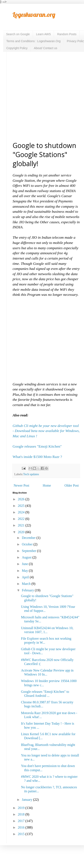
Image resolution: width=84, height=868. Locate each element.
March (27, 584)
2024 (22, 512)
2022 (22, 519)
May (25, 571)
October (28, 544)
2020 (22, 532)
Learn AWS (43, 34)
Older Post (72, 485)
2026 (22, 499)
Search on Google (18, 34)
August (27, 557)
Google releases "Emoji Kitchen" (38, 446)
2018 (22, 814)
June (25, 564)
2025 (22, 506)
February (28, 590)
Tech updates (31, 474)
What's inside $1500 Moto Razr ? (37, 457)
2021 (22, 525)
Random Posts (67, 34)
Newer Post (21, 485)
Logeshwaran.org (34, 15)
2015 (22, 834)
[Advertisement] (39, 96)
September (29, 551)
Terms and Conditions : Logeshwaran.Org (33, 41)
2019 (22, 808)
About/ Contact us (45, 48)
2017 (22, 821)
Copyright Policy (17, 48)
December (29, 538)
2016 (22, 827)
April (26, 577)
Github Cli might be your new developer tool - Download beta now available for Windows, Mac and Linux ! (46, 431)
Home (47, 485)
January (28, 800)
